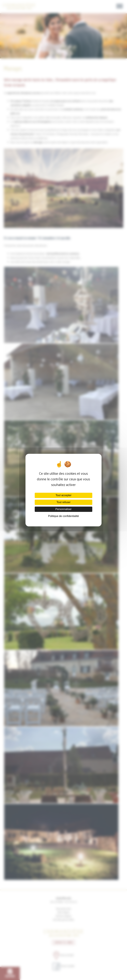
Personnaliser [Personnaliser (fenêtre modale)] (63, 509)
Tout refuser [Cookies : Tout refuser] (63, 502)
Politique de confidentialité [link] (63, 516)
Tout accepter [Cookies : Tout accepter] (63, 495)
